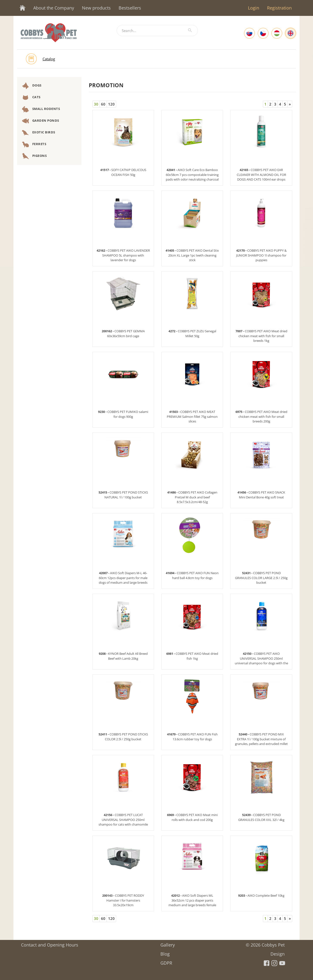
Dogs (32, 86)
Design (278, 952)
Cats (31, 97)
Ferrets (34, 144)
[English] (291, 33)
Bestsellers (130, 8)
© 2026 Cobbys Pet (265, 943)
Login (254, 8)
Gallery (168, 943)
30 (96, 104)
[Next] (290, 104)
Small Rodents (41, 109)
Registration (279, 8)
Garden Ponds (41, 121)
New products (96, 8)
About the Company (54, 8)
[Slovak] (249, 33)
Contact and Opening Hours (50, 943)
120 (111, 104)
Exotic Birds (39, 133)
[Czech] (263, 33)
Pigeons (34, 156)
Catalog (49, 59)
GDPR (166, 961)
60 (103, 104)
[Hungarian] (277, 33)
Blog (165, 952)
